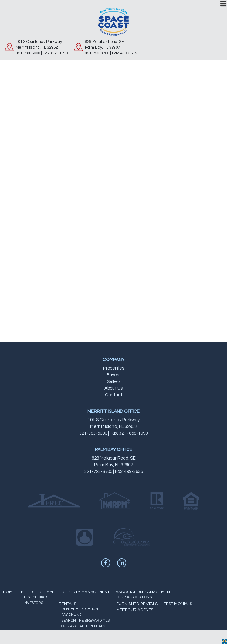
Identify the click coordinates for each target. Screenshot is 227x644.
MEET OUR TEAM (37, 592)
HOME (9, 592)
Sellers (114, 382)
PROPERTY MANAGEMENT (84, 592)
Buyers (113, 375)
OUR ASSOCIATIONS (135, 597)
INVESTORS (33, 603)
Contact (114, 395)
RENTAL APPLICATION (80, 609)
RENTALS (68, 604)
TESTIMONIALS (36, 597)
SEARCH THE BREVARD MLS (85, 620)
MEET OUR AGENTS (135, 610)
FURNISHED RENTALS (137, 604)
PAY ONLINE (71, 615)
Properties (114, 368)
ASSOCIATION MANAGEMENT (144, 592)
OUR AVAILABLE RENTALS (83, 626)
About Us (113, 388)
